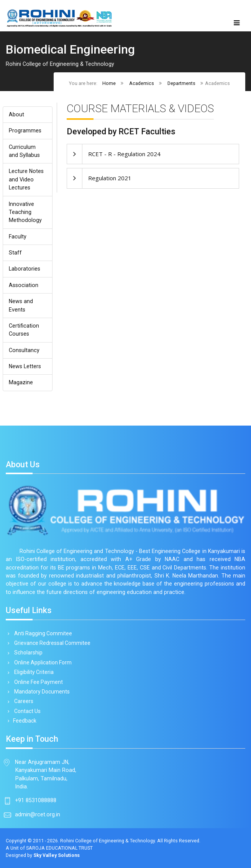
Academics (142, 83)
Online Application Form (42, 662)
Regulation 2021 (110, 178)
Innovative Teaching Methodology (25, 212)
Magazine (21, 382)
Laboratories (25, 269)
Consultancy (24, 350)
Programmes (25, 131)
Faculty (18, 237)
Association (24, 285)
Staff (15, 253)
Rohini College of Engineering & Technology (107, 841)
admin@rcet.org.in (38, 814)
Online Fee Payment (37, 682)
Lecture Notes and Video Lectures (26, 179)
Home (109, 83)
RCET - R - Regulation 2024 (124, 154)
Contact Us (26, 711)
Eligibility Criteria (33, 672)
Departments (181, 83)
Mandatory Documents (41, 692)
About (16, 114)
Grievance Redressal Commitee (51, 643)
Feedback (24, 721)
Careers (22, 701)
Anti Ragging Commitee (42, 633)
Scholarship (27, 653)
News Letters (25, 366)
